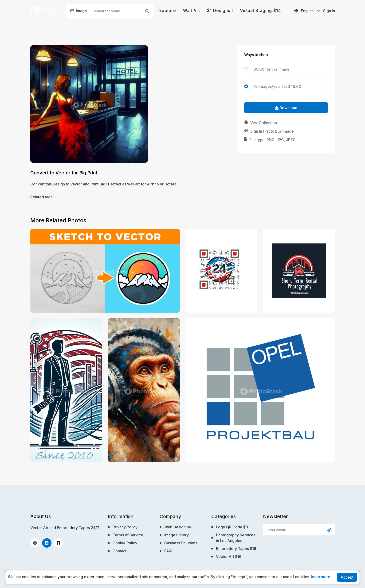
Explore (168, 11)
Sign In (329, 11)
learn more (321, 577)
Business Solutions (181, 543)
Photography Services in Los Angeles (236, 538)
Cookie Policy (125, 543)
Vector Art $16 (229, 557)
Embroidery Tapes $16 (236, 549)
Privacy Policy (125, 527)
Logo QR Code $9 (232, 527)
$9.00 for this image (272, 69)
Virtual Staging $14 (260, 11)
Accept (347, 577)
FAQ (168, 551)
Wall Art (192, 11)
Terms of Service (128, 535)
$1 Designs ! (220, 11)
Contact (120, 551)
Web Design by (178, 527)
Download (286, 108)
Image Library (177, 535)
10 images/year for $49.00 (277, 86)
